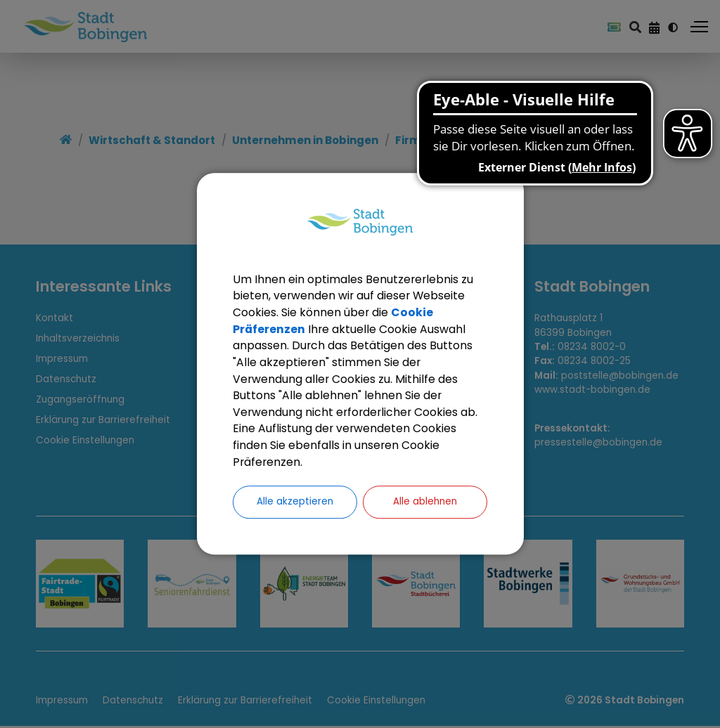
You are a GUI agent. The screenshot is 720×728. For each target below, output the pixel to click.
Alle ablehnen (425, 503)
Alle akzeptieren (295, 503)
